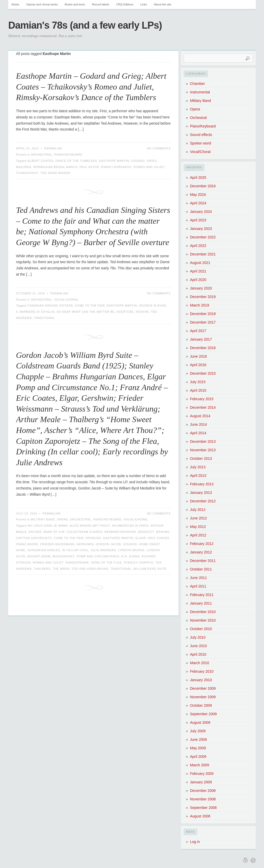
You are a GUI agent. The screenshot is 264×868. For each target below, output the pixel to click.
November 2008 (203, 799)
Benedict (146, 532)
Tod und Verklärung (90, 569)
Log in (195, 842)
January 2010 (201, 680)
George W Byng (153, 306)
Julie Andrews (103, 550)
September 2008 (203, 808)
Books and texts (75, 4)
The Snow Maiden (56, 173)
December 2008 (203, 791)
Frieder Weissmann (57, 544)
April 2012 (198, 535)
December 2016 (203, 348)
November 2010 (203, 620)
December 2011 (203, 561)
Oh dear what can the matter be (85, 312)
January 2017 (201, 339)
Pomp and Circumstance (98, 556)
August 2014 (200, 416)
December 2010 (203, 612)
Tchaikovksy (27, 173)
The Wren (61, 569)
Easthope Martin (114, 161)
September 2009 (203, 714)
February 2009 (202, 774)
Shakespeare (77, 562)
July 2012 (198, 510)
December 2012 (203, 501)
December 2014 (203, 407)
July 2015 (198, 382)
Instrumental (200, 92)
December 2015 (203, 373)
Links (144, 4)
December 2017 (203, 322)
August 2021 (200, 263)
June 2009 (198, 740)
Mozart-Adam (39, 556)
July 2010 (198, 637)
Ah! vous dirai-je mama (48, 526)
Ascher (35, 532)
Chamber (197, 84)
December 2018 (203, 314)
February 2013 (202, 484)
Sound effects (201, 135)
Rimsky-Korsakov (116, 167)
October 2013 (201, 459)
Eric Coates (159, 538)
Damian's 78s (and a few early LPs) (85, 25)
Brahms (163, 532)
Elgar (141, 538)
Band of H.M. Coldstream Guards (73, 532)
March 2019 (200, 305)
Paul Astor (89, 167)
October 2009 (201, 705)
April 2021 (198, 271)
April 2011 (198, 586)
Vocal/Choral (67, 300)
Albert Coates (40, 161)
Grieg (152, 161)
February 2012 (202, 544)
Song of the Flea (106, 562)
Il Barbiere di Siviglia (35, 312)
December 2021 (203, 254)
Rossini (142, 312)
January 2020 (201, 288)
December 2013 (203, 441)
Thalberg (42, 569)
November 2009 (203, 697)
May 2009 (198, 748)
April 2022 (198, 246)
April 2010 (198, 654)
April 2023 (198, 220)
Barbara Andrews (120, 532)
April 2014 (198, 433)
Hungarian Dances (44, 550)
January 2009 (201, 782)
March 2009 (200, 765)
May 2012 (198, 527)
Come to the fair (90, 306)
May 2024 (198, 195)
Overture (125, 312)
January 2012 (201, 552)
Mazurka (24, 167)
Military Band (43, 519)
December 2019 (203, 297)
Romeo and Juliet (149, 167)
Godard (138, 161)
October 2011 (201, 569)
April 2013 (198, 476)
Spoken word (201, 143)
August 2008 (200, 816)
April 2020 (198, 280)
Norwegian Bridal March (55, 167)
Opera (62, 519)
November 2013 (203, 450)
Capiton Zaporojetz (34, 538)
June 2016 (198, 356)
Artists (15, 4)
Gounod (130, 544)
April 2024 (198, 203)
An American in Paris (130, 526)
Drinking (94, 538)
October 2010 (201, 629)
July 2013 (198, 467)
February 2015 (202, 399)
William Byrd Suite (150, 569)
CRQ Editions (125, 4)
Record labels (100, 4)
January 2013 (201, 493)
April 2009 (198, 757)
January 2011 (201, 603)
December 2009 (203, 688)
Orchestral (41, 155)
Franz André (27, 544)
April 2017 (198, 331)
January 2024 (201, 212)
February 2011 (202, 595)
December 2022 (203, 237)
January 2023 (201, 229)
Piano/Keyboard (68, 155)
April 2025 (198, 178)
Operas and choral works (42, 4)
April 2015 (198, 390)
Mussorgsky (64, 556)
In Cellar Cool (75, 550)
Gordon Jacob (108, 544)
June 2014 (198, 424)
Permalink (53, 148)
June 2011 (198, 578)
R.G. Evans (130, 556)
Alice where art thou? (90, 526)
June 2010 (198, 646)
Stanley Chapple (139, 562)
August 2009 (200, 722)
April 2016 (198, 365)
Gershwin (85, 544)
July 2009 (198, 731)
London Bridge (131, 550)
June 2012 (198, 518)
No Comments (159, 148)
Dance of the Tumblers (76, 161)
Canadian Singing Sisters (50, 306)
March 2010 (200, 663)
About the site (163, 4)
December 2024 (203, 186)
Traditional (44, 318)
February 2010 (202, 671)
